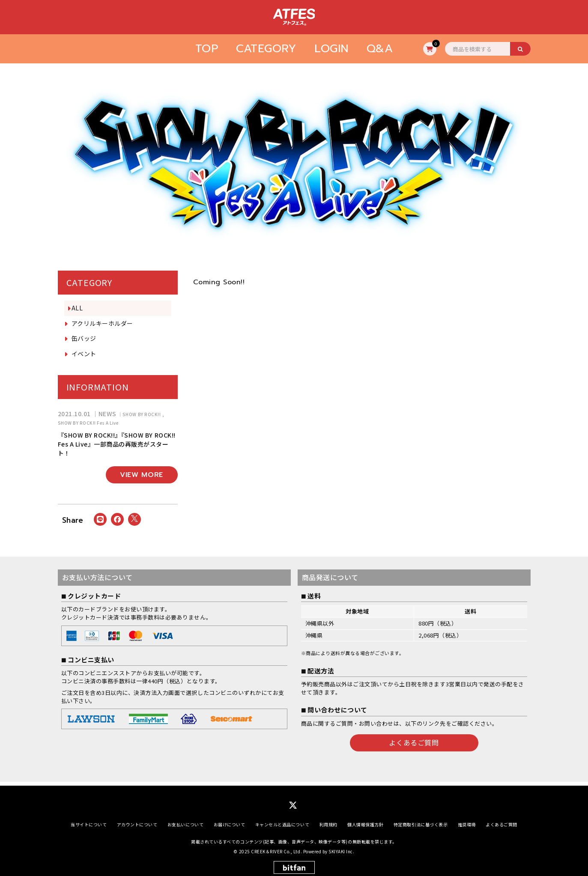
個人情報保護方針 (365, 821)
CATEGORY (266, 49)
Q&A (380, 49)
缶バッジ (84, 338)
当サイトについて (89, 821)
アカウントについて (137, 821)
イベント (84, 354)
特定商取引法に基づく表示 (421, 821)
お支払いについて (185, 821)
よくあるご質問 (414, 742)
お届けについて (230, 821)
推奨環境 (467, 821)
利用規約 (328, 821)
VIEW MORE (142, 475)
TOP (207, 49)
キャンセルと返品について (282, 821)
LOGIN (331, 49)
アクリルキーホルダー (102, 323)
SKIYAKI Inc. (341, 848)
